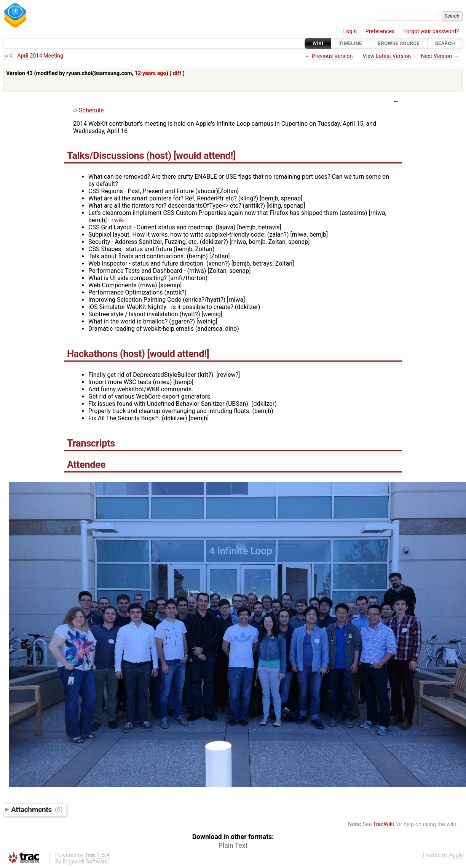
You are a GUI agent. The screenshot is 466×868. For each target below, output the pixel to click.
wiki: (10, 56)
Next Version (436, 56)
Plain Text (233, 846)
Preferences (380, 31)
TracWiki (384, 824)
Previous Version (332, 56)
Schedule (88, 110)
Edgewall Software (85, 862)
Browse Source (399, 43)
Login (350, 31)
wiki (117, 220)
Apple (456, 855)
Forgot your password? (431, 31)
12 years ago (151, 73)
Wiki (318, 43)
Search (445, 43)
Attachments (37, 809)
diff (177, 73)
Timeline (350, 43)
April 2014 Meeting (40, 56)
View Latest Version (387, 56)
